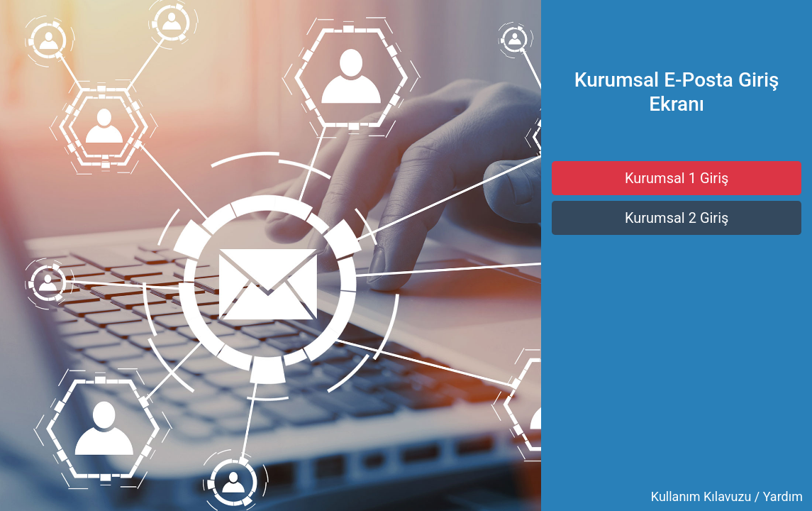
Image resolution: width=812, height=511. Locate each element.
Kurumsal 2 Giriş (677, 218)
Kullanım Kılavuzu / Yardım (727, 496)
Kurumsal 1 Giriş (677, 178)
